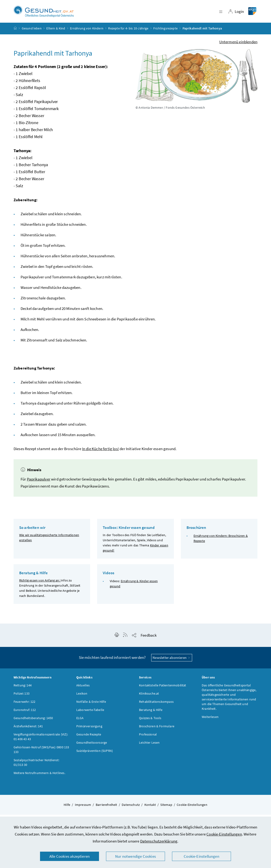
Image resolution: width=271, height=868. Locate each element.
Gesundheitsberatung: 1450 (33, 721)
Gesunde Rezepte (89, 737)
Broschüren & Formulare (157, 729)
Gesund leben (32, 31)
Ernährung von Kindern (87, 31)
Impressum (83, 807)
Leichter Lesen (149, 745)
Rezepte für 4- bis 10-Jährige (128, 31)
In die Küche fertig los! (101, 452)
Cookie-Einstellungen (224, 834)
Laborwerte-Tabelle (90, 713)
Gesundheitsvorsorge (92, 745)
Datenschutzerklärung (159, 841)
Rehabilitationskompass (156, 704)
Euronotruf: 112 (25, 713)
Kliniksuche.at (149, 696)
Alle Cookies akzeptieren (70, 856)
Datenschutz (131, 807)
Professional (148, 737)
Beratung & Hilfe (151, 713)
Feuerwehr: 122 (24, 704)
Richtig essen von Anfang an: (40, 583)
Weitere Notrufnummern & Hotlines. (39, 776)
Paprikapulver (39, 482)
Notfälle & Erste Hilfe (91, 704)
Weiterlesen (210, 720)
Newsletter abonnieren (172, 660)
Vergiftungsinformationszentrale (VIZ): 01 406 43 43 (41, 739)
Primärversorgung (89, 729)
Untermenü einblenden (238, 45)
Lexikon (82, 696)
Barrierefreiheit (106, 807)
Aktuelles (83, 688)
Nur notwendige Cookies (135, 856)
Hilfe (67, 807)
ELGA (80, 721)
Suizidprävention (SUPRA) (95, 753)
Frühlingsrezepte (165, 31)
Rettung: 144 (23, 688)
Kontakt (150, 807)
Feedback (149, 638)
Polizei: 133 (22, 696)
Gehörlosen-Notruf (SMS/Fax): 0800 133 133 (41, 752)
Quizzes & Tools (150, 721)
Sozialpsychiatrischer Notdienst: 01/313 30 (37, 765)
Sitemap (166, 807)
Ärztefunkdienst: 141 (28, 729)
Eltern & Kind (56, 31)
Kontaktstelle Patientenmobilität (163, 688)
